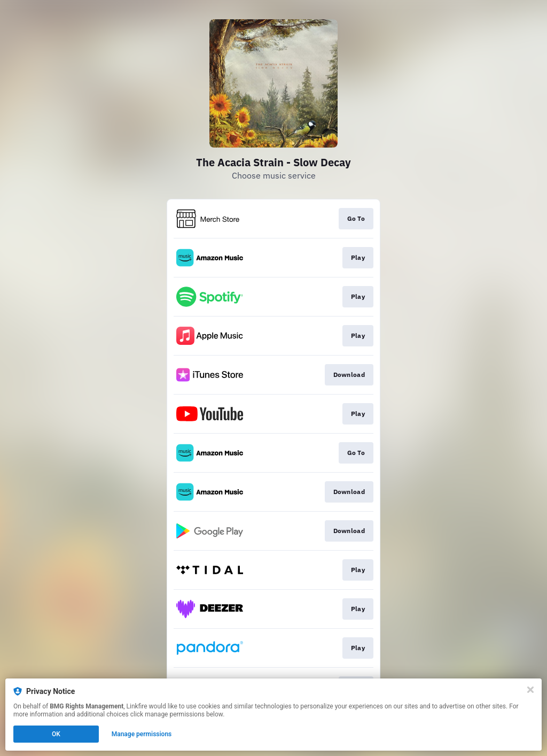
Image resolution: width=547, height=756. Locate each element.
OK (56, 734)
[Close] (530, 690)
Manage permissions (142, 734)
